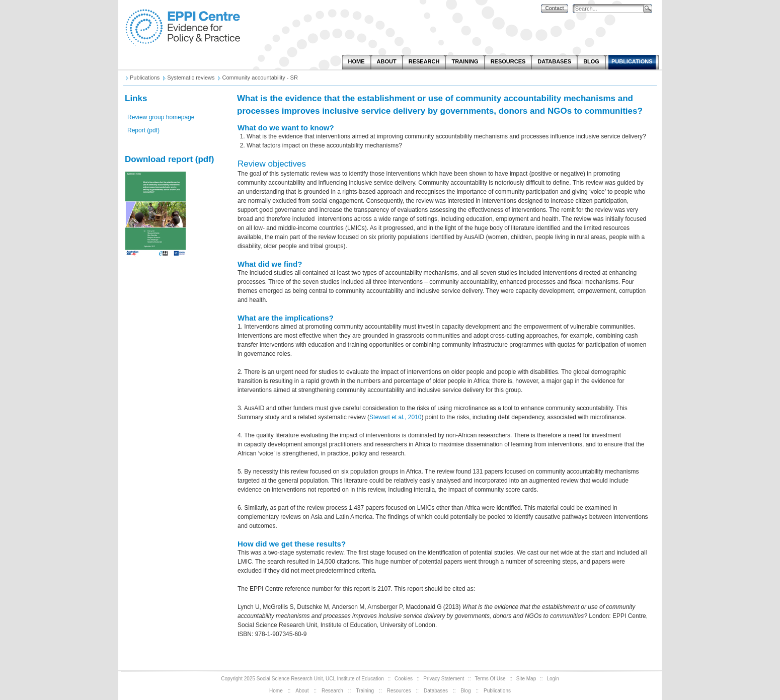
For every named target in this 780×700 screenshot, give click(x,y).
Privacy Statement (444, 679)
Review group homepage (161, 117)
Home (276, 691)
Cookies (404, 679)
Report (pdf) (143, 130)
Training (365, 691)
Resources (399, 691)
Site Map (526, 679)
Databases (436, 691)
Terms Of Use (490, 679)
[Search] (610, 9)
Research (332, 691)
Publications (497, 691)
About (302, 691)
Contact (554, 8)
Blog (465, 691)
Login (553, 679)
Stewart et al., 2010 (395, 417)
